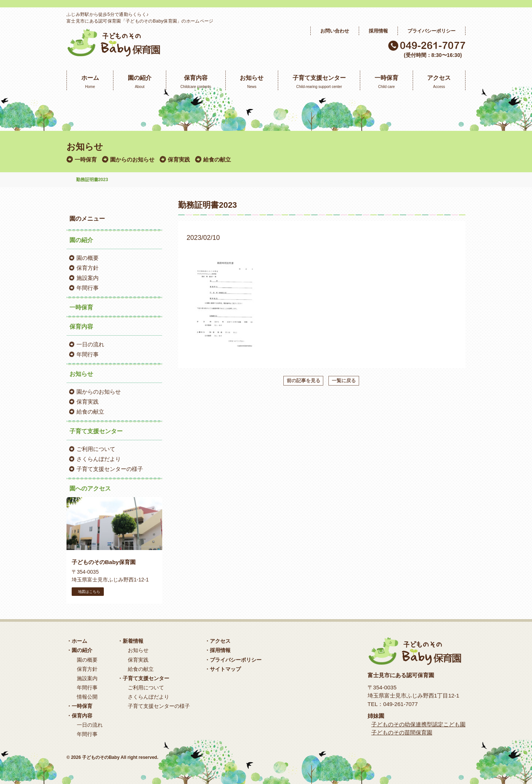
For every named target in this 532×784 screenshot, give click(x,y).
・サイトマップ (223, 669)
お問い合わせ (335, 31)
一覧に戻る (344, 381)
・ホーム (77, 641)
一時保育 (86, 159)
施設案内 (88, 278)
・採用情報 (218, 650)
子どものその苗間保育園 (402, 732)
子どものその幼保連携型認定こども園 (418, 724)
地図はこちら (88, 592)
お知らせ (138, 650)
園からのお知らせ (132, 159)
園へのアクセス (90, 488)
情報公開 (87, 697)
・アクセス (218, 641)
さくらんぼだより (99, 459)
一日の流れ (90, 344)
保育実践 (179, 159)
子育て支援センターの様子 (110, 469)
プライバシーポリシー (432, 31)
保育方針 (88, 268)
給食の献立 (217, 159)
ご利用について (96, 449)
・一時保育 (79, 706)
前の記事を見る (303, 381)
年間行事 (88, 288)
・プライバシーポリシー (233, 660)
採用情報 (378, 31)
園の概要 (88, 258)
